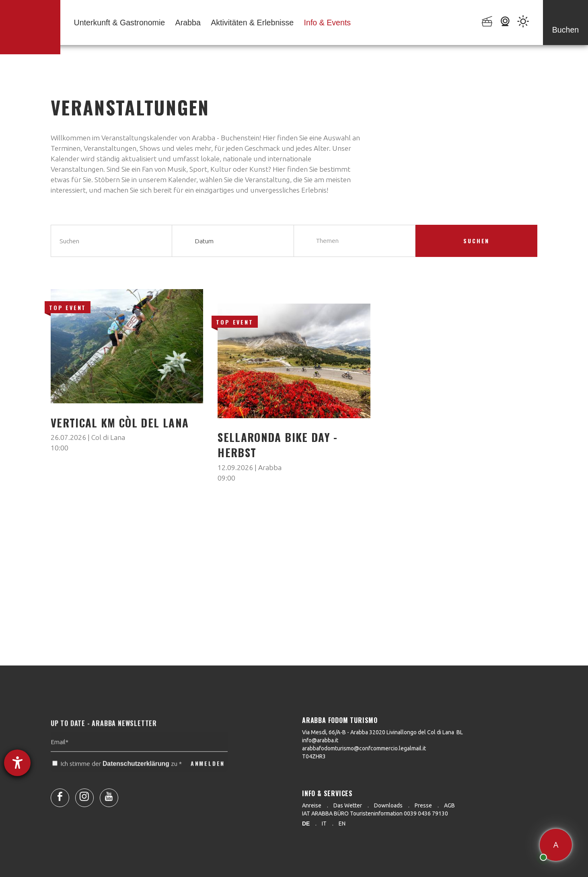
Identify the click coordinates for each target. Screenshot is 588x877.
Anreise (312, 805)
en (342, 824)
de (306, 824)
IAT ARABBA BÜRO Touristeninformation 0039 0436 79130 (375, 813)
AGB (449, 805)
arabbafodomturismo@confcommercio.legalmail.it (364, 748)
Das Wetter (348, 805)
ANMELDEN (208, 777)
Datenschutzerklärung (136, 777)
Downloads (388, 805)
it (324, 824)
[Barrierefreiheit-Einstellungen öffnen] (17, 763)
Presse (423, 805)
